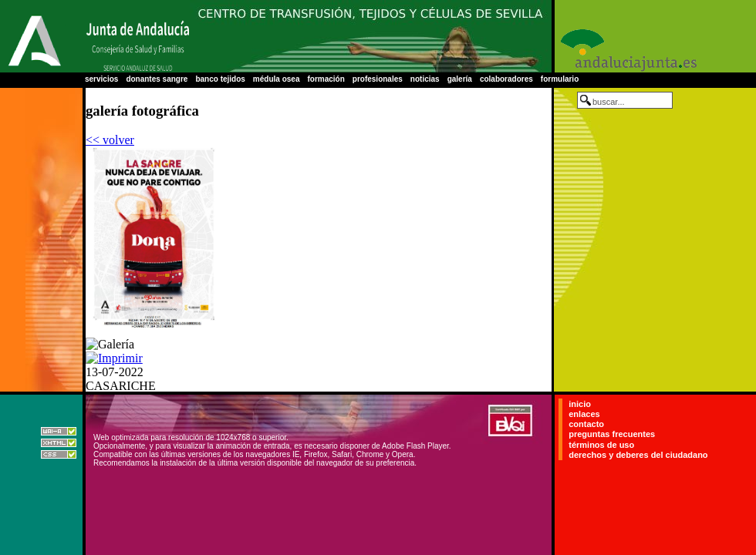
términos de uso (601, 445)
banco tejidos (220, 79)
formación (326, 79)
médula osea (277, 79)
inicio (580, 404)
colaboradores (506, 79)
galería (460, 79)
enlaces (584, 414)
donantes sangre (157, 79)
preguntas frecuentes (612, 435)
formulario (560, 79)
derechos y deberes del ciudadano (638, 455)
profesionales (378, 79)
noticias (425, 79)
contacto (586, 424)
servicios (101, 79)
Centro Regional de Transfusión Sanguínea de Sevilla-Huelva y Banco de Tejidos (370, 36)
